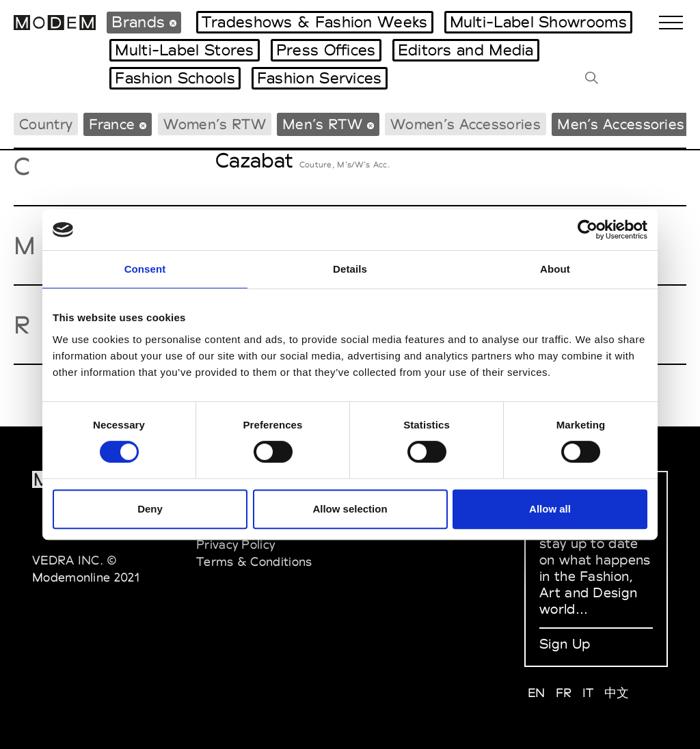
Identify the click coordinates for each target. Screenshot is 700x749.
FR (564, 693)
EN (537, 693)
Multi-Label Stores (184, 50)
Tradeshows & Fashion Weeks (315, 22)
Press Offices (326, 50)
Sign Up (565, 644)
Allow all (550, 509)
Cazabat (254, 160)
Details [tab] (350, 269)
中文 (617, 693)
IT (588, 693)
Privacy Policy (235, 544)
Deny (150, 509)
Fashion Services (320, 78)
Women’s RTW (215, 124)
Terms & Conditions (254, 561)
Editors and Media (466, 50)
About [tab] (555, 269)
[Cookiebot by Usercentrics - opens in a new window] (588, 230)
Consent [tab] (145, 269)
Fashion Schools (175, 78)
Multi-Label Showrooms (538, 22)
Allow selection (350, 509)
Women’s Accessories (466, 124)
